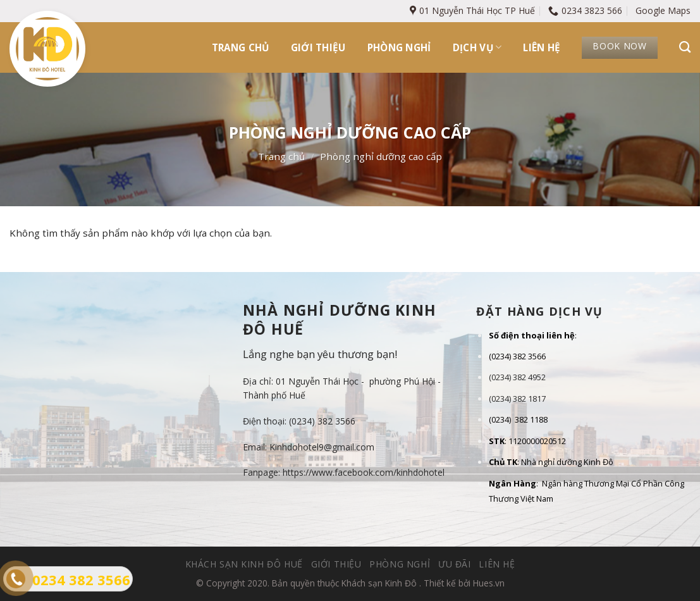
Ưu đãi (455, 564)
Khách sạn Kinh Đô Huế (244, 564)
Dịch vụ (477, 47)
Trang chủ (241, 47)
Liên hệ (542, 47)
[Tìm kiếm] (685, 47)
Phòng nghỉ (399, 47)
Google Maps (663, 10)
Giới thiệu (318, 47)
